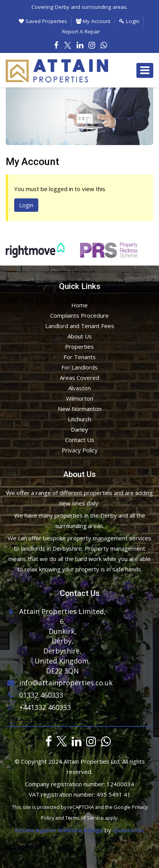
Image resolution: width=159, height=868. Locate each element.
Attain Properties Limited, (62, 611)
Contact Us (80, 440)
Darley (79, 429)
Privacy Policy (80, 450)
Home (79, 305)
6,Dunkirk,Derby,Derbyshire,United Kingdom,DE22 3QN (62, 646)
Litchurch (79, 419)
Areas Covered (79, 378)
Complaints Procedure (79, 315)
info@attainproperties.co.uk (59, 682)
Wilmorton (79, 398)
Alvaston (79, 388)
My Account (93, 21)
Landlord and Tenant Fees (80, 326)
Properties (79, 347)
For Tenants (80, 357)
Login (129, 21)
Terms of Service (84, 818)
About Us (80, 336)
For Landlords (79, 367)
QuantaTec (129, 830)
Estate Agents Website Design (59, 830)
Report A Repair (81, 31)
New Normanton (80, 409)
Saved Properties (43, 21)
